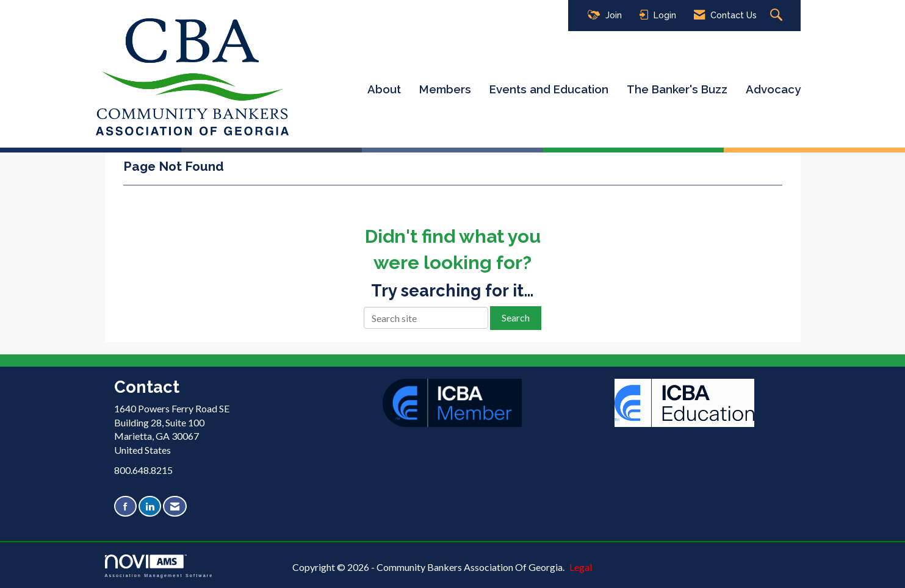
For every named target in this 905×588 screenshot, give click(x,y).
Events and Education (549, 89)
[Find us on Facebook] (125, 507)
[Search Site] (778, 16)
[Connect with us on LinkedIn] (150, 507)
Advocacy (773, 89)
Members (445, 89)
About (384, 89)
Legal (581, 567)
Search (516, 317)
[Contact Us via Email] (175, 507)
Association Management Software (159, 566)
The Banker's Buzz (677, 89)
